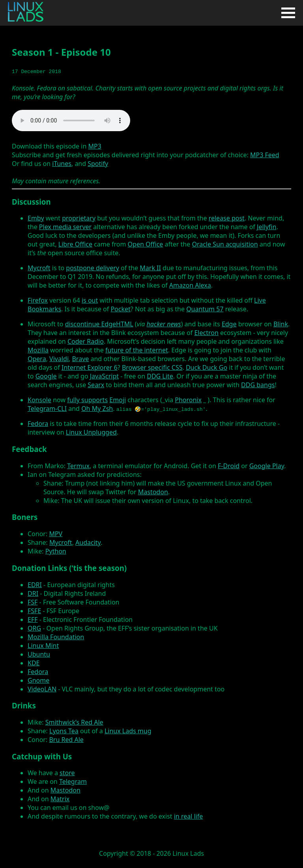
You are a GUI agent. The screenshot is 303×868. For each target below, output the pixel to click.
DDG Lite (160, 376)
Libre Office (75, 244)
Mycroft (39, 268)
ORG (34, 628)
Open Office (146, 244)
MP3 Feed (265, 155)
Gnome (38, 680)
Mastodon (153, 492)
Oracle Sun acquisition (225, 244)
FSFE (34, 611)
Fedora (38, 424)
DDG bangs (258, 385)
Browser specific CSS (152, 367)
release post (227, 218)
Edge (229, 324)
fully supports (87, 400)
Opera (37, 359)
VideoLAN (42, 689)
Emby (36, 218)
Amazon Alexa (190, 285)
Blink (281, 324)
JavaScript (104, 376)
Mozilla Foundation (56, 637)
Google (46, 376)
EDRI (35, 585)
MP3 (94, 146)
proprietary (79, 218)
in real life (189, 816)
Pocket (120, 309)
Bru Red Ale (66, 740)
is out (90, 300)
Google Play (267, 466)
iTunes (62, 164)
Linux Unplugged (91, 432)
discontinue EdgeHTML (99, 324)
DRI (33, 593)
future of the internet (137, 350)
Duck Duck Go (207, 367)
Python (56, 551)
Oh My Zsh (97, 409)
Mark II (150, 268)
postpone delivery (93, 268)
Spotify (98, 164)
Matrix (60, 799)
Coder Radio (86, 341)
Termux (78, 466)
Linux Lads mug (128, 731)
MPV (56, 534)
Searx (96, 385)
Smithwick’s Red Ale (74, 722)
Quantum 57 (205, 309)
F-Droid (229, 466)
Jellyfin (267, 227)
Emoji (118, 400)
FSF (33, 602)
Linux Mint (43, 646)
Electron (206, 333)
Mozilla (38, 350)
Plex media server (65, 227)
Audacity (88, 542)
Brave (80, 359)
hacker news (164, 324)
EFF (33, 619)
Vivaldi (59, 359)
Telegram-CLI (47, 409)
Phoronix (188, 400)
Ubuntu (39, 654)
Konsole (39, 400)
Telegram (73, 781)
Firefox (38, 300)
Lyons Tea (64, 731)
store (67, 773)
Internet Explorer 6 (90, 367)
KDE (34, 663)
